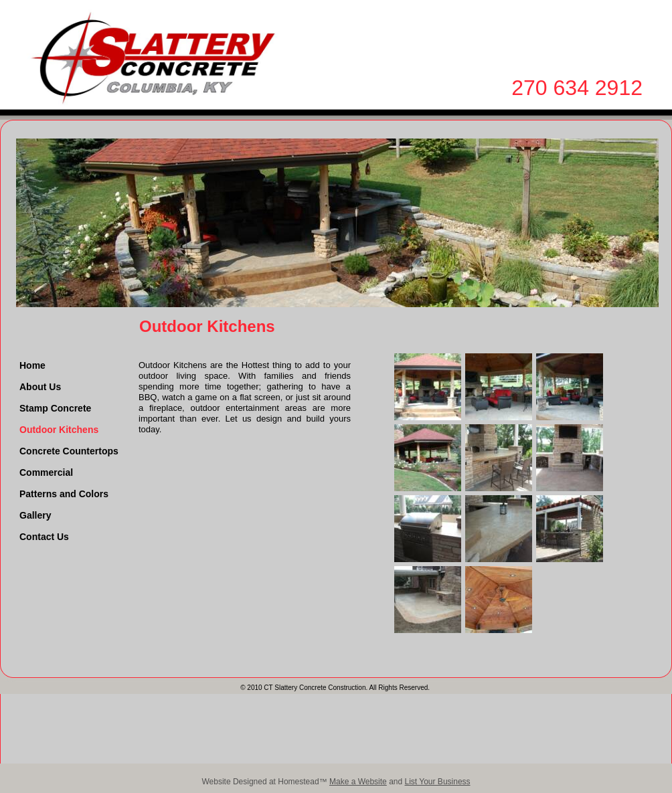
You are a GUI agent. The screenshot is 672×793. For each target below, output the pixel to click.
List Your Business (438, 782)
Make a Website (358, 782)
